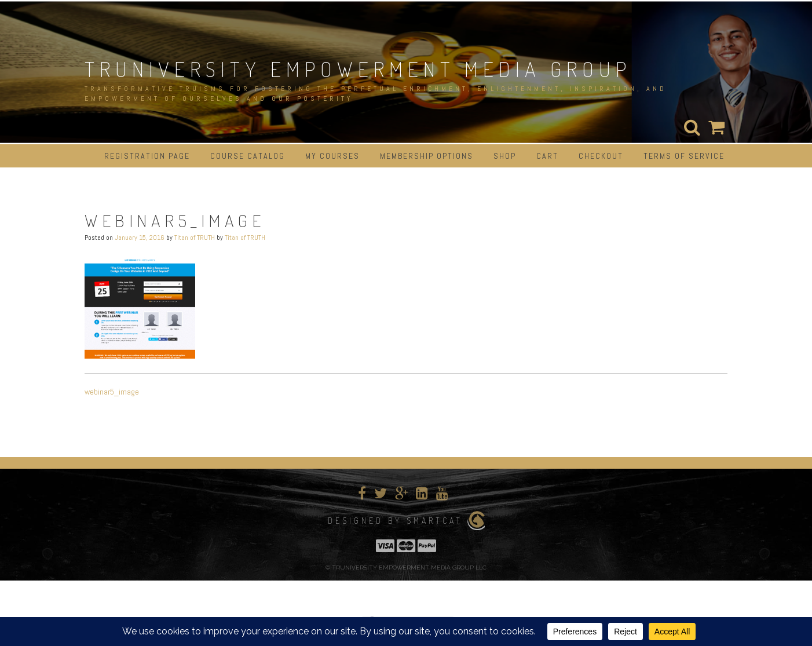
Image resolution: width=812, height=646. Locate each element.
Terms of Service (684, 156)
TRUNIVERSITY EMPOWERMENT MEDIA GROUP (358, 69)
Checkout (601, 156)
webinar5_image (112, 392)
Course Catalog (248, 156)
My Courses (332, 156)
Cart (547, 156)
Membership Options (427, 156)
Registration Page (147, 156)
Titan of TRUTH (195, 238)
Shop (505, 156)
